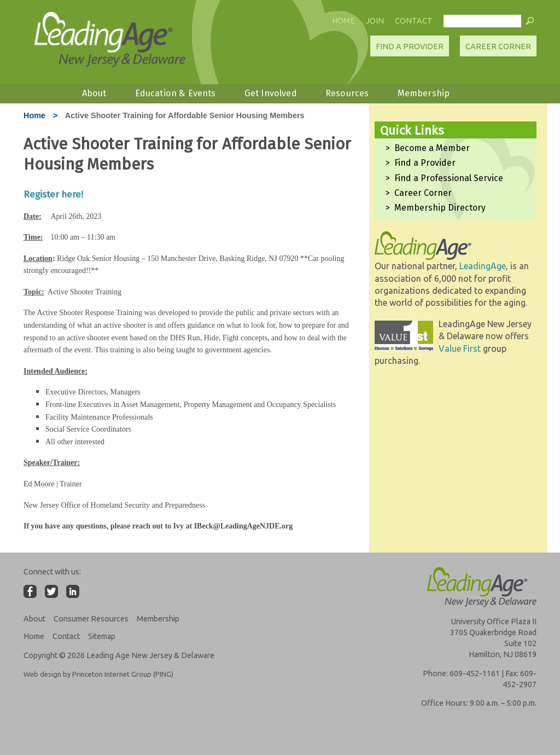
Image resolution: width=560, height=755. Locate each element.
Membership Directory (440, 208)
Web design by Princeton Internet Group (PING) (98, 674)
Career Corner (498, 47)
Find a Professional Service (449, 178)
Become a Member (432, 148)
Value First (460, 349)
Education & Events (176, 93)
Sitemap (102, 636)
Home (343, 21)
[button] (530, 24)
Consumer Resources (91, 619)
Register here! (54, 194)
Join (375, 21)
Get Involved (271, 93)
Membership (424, 93)
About (94, 93)
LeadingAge (483, 266)
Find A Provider (410, 47)
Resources (347, 93)
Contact (414, 21)
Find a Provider (425, 163)
